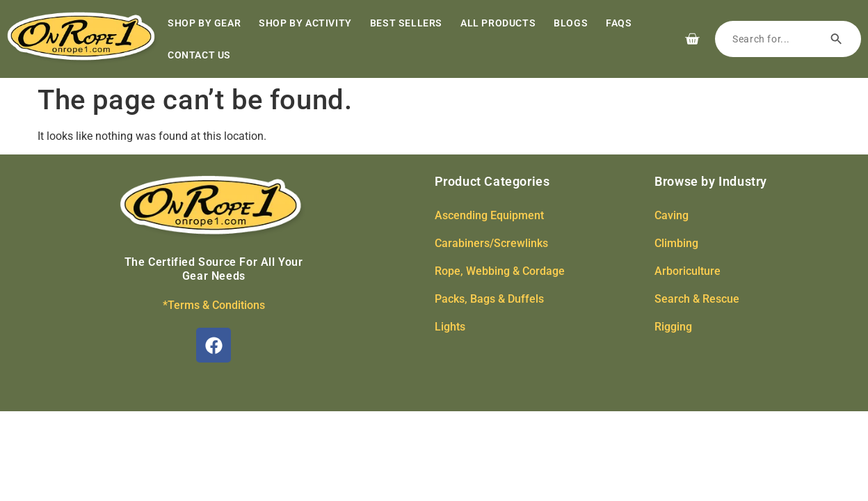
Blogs (571, 23)
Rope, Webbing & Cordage (500, 271)
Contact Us (199, 55)
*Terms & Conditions (214, 305)
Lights (450, 327)
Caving (672, 215)
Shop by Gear (204, 23)
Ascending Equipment (489, 215)
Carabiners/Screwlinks (491, 243)
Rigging (673, 327)
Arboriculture (688, 271)
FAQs (619, 23)
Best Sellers (406, 23)
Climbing (676, 243)
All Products (498, 23)
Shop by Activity (305, 23)
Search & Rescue (697, 299)
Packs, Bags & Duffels (489, 299)
